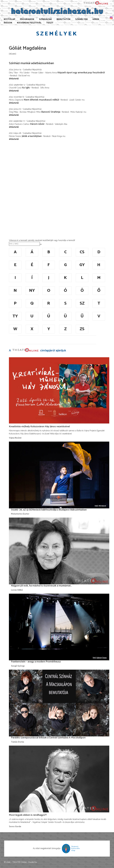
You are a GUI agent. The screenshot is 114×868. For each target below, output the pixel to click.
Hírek (96, 19)
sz (82, 303)
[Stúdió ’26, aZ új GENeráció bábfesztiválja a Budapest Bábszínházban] (59, 475)
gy (82, 265)
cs (82, 252)
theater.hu (33, 862)
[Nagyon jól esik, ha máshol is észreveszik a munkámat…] (59, 551)
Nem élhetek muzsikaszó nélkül (41, 100)
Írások (8, 23)
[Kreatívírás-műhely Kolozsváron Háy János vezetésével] (59, 390)
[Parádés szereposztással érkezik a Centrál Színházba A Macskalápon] (59, 703)
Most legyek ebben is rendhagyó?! (28, 815)
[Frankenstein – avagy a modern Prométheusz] (59, 627)
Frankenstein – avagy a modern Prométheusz (36, 662)
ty (15, 316)
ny (32, 291)
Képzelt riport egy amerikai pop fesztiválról (81, 73)
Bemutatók (64, 19)
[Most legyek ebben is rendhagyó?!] (59, 779)
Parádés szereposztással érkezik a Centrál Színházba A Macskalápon (48, 738)
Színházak (45, 19)
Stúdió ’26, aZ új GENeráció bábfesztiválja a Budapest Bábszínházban (49, 510)
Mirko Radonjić (77, 112)
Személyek (82, 19)
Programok (27, 19)
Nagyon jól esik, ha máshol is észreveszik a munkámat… (42, 586)
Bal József (23, 76)
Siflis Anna (45, 88)
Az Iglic (26, 88)
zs (82, 329)
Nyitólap (9, 19)
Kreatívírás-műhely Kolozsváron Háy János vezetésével (39, 427)
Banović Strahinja (51, 112)
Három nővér (37, 124)
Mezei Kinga (57, 136)
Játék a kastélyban (32, 136)
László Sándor (75, 100)
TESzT (50, 23)
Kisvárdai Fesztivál (29, 23)
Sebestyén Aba (61, 124)
